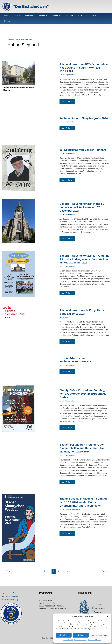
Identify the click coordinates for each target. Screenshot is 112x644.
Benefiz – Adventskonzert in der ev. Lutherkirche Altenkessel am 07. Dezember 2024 (83, 202)
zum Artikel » (69, 97)
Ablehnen (81, 635)
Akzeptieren (63, 635)
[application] (18, 16)
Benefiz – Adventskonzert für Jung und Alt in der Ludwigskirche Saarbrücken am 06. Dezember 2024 (84, 254)
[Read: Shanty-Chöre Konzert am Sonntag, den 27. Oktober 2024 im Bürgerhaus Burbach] (19, 404)
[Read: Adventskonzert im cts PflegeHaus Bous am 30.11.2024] (14, 307)
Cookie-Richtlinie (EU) (9, 599)
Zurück (6, 567)
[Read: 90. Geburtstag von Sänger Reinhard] (19, 163)
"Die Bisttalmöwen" (31, 6)
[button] (108, 616)
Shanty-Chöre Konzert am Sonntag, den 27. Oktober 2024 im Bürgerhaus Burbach (84, 389)
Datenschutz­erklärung (81, 640)
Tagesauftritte (71, 69)
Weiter (106, 567)
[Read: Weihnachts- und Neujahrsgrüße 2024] (19, 120)
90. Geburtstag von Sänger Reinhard (84, 145)
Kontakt (13, 590)
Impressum (5, 590)
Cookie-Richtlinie (68, 640)
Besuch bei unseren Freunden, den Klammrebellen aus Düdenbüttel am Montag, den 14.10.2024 (84, 444)
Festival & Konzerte (73, 509)
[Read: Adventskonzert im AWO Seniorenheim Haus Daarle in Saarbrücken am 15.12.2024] (19, 70)
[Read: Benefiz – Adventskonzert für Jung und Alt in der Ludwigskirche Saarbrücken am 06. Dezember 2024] (19, 269)
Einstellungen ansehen (99, 635)
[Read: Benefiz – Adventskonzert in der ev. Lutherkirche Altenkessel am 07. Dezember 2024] (19, 215)
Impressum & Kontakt (95, 640)
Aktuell (62, 69)
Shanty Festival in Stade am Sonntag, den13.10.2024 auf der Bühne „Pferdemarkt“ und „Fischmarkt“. (81, 500)
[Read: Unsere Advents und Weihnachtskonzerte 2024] (19, 361)
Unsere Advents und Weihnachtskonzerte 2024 (77, 355)
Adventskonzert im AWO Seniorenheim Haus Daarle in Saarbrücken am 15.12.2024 (79, 62)
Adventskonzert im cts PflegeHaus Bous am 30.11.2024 (83, 307)
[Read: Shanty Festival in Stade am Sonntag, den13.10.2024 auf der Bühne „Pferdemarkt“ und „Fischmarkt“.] (19, 524)
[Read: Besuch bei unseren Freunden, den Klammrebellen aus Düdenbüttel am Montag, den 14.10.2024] (19, 439)
